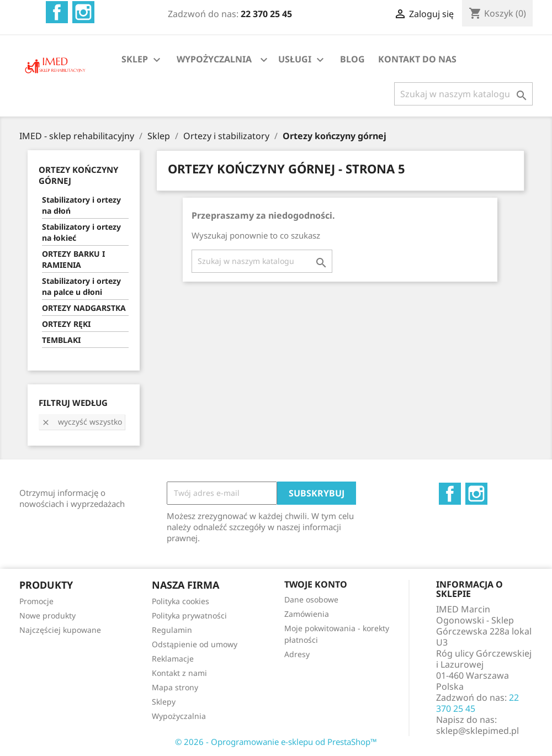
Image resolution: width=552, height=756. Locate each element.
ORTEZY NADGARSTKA (84, 308)
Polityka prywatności (189, 615)
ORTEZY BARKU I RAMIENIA (73, 259)
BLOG (352, 59)
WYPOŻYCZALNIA (214, 59)
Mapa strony (175, 687)
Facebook (57, 12)
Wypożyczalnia (179, 716)
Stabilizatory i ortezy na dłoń (81, 205)
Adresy (297, 654)
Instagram (83, 12)
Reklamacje (173, 659)
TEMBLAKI (61, 340)
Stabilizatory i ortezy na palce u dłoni (81, 286)
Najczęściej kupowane (60, 630)
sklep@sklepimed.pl (477, 731)
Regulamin (172, 630)
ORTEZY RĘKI (66, 324)
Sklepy (164, 702)
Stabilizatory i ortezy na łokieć (81, 232)
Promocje (36, 601)
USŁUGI (302, 60)
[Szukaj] (463, 94)
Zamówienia (307, 614)
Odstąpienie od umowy (195, 644)
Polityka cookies (181, 601)
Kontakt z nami (179, 673)
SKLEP (142, 60)
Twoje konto (316, 584)
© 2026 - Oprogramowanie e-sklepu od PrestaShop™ (276, 742)
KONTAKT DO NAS (417, 59)
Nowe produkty (47, 615)
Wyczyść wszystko (82, 422)
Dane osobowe (311, 599)
